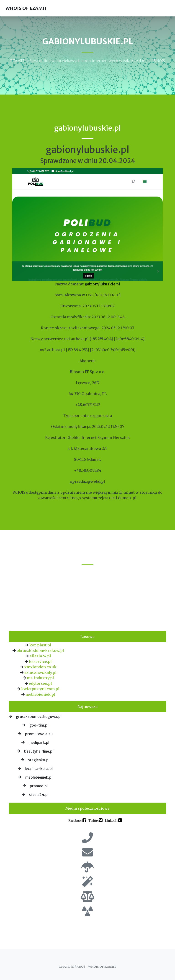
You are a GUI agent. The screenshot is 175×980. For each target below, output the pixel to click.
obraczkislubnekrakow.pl (40, 651)
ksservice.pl (40, 661)
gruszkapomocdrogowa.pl (39, 717)
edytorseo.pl (40, 683)
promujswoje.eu (39, 734)
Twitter (94, 820)
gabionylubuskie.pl (102, 284)
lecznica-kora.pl (39, 769)
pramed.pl (39, 786)
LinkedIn (112, 820)
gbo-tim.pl (39, 725)
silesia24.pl (40, 656)
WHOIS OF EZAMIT (26, 8)
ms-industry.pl (40, 678)
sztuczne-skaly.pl (40, 672)
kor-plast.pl (40, 645)
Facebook (75, 820)
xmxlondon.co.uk (40, 667)
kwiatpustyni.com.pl (40, 689)
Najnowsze (87, 706)
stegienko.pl (39, 760)
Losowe (87, 637)
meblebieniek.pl (40, 694)
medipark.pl (39, 743)
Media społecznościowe (87, 808)
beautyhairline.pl (39, 751)
